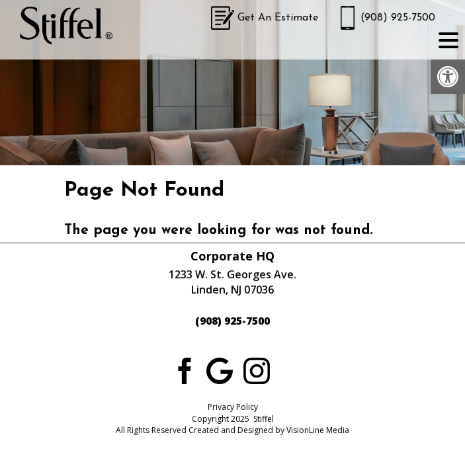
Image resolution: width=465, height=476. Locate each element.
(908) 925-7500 (398, 18)
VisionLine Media (318, 430)
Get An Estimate (278, 18)
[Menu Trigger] (448, 40)
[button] (448, 77)
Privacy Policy (233, 407)
